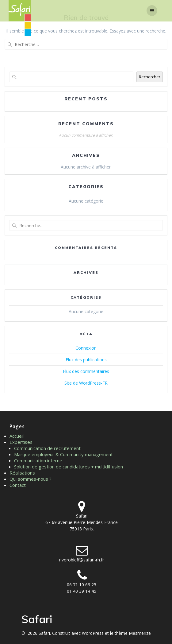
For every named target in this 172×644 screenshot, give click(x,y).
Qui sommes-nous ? (31, 479)
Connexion (86, 348)
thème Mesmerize (133, 633)
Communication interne (38, 460)
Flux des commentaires (86, 371)
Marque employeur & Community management (63, 454)
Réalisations (22, 473)
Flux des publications (86, 360)
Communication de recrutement (47, 448)
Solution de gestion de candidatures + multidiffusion (69, 467)
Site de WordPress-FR (86, 383)
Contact (18, 485)
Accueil (17, 436)
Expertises (21, 442)
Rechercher (150, 77)
